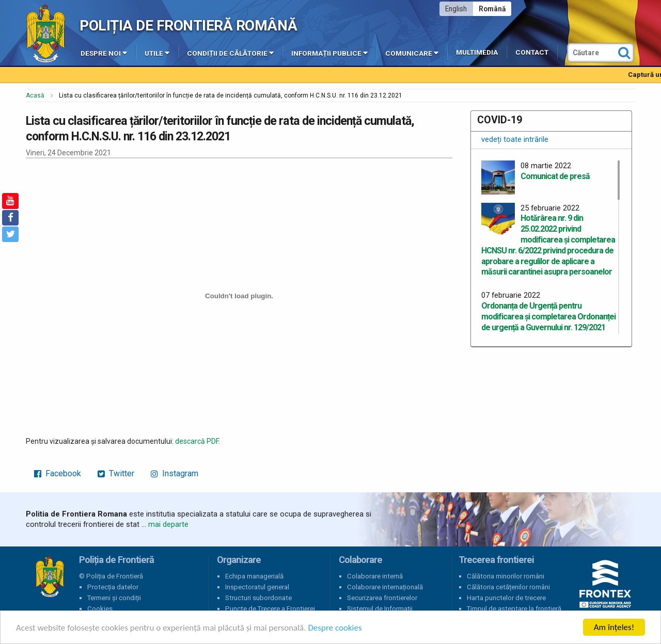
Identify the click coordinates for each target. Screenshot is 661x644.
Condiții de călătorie (230, 53)
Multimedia (477, 52)
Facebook (58, 473)
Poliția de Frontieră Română (188, 26)
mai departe (168, 524)
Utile (157, 53)
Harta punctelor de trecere (506, 598)
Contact (532, 52)
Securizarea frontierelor (382, 598)
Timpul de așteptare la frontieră (514, 609)
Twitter (116, 473)
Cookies (100, 609)
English (456, 9)
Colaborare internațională (385, 587)
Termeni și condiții (114, 598)
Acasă (35, 95)
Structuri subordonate (258, 598)
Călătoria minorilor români (506, 576)
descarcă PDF (197, 441)
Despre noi (104, 53)
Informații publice (329, 53)
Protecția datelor (113, 587)
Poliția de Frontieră (50, 576)
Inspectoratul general (257, 587)
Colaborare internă (375, 576)
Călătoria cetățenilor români (508, 587)
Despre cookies (335, 628)
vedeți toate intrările (515, 139)
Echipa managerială (254, 576)
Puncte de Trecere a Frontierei (270, 609)
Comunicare (412, 53)
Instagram (175, 473)
